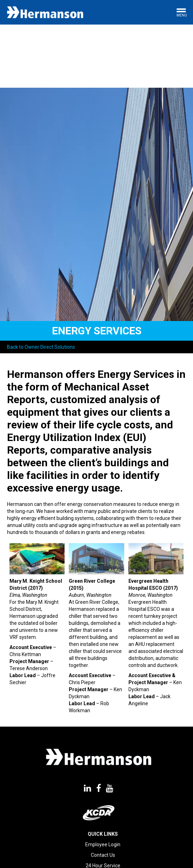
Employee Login (103, 844)
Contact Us (103, 855)
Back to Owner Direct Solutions (41, 347)
